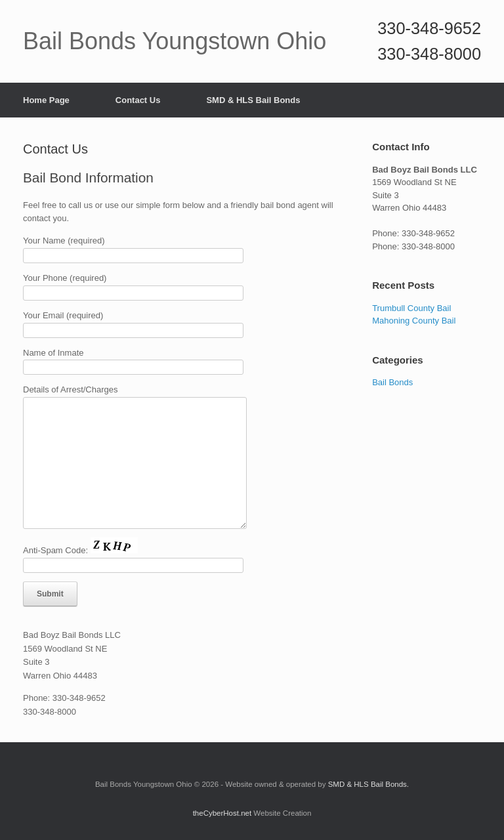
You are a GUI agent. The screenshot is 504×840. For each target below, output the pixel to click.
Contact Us (138, 100)
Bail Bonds (392, 382)
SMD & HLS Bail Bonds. (368, 784)
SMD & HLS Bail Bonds (253, 100)
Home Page (46, 100)
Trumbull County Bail (411, 308)
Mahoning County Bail (414, 321)
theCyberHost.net (222, 813)
